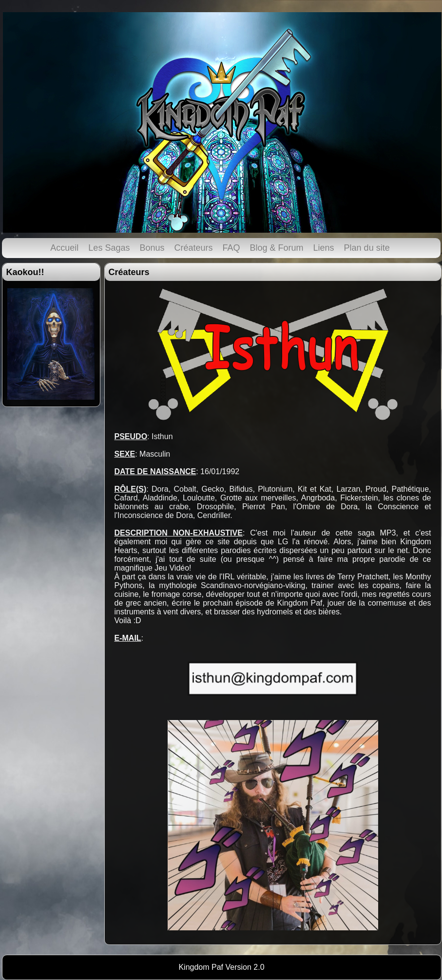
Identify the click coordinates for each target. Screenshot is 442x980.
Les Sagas (109, 248)
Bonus (152, 248)
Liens (324, 248)
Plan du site (367, 248)
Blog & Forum (277, 248)
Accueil (64, 248)
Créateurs (193, 248)
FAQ (231, 248)
